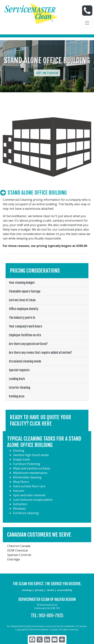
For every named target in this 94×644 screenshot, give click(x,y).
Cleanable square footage (25, 291)
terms (50, 590)
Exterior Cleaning (20, 388)
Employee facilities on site (25, 335)
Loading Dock (17, 379)
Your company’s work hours (26, 326)
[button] (47, 420)
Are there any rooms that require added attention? (40, 353)
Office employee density (24, 309)
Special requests (19, 370)
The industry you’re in (22, 318)
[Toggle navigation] (87, 23)
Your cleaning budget (22, 283)
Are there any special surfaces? (28, 344)
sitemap (27, 590)
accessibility (65, 590)
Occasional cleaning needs (25, 361)
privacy (39, 590)
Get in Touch (47, 73)
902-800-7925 (51, 616)
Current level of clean (22, 300)
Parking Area (17, 396)
